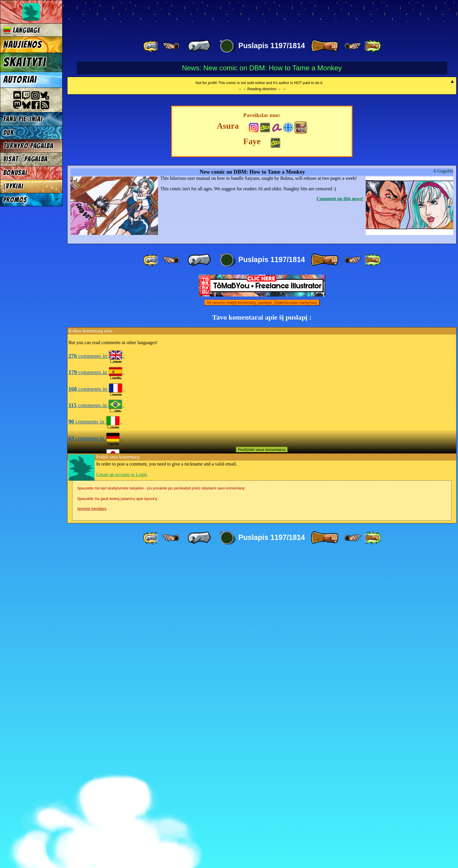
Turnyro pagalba (28, 146)
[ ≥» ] (353, 46)
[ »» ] (372, 46)
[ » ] (325, 46)
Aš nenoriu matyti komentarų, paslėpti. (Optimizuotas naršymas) (262, 617)
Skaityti (25, 62)
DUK (9, 133)
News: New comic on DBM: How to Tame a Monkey (262, 68)
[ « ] (199, 46)
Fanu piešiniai (23, 119)
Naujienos (22, 45)
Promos (15, 200)
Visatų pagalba (26, 159)
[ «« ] (151, 46)
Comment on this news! (340, 513)
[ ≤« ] (171, 46)
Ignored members (92, 823)
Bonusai (15, 173)
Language (22, 30)
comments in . (96, 670)
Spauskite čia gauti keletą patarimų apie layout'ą (117, 813)
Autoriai (20, 80)
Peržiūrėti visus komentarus (262, 764)
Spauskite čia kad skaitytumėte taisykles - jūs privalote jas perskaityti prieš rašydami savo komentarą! (161, 802)
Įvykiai (13, 186)
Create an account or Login (122, 788)
